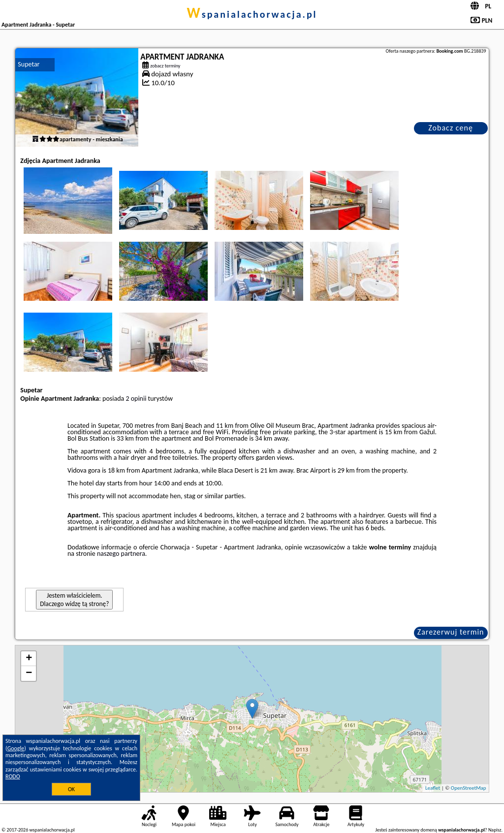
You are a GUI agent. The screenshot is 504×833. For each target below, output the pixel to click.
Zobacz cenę (451, 128)
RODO (13, 776)
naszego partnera (121, 554)
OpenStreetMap (469, 788)
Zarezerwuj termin (451, 632)
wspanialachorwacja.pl (252, 14)
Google (16, 748)
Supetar (29, 64)
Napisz (495, 830)
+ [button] (29, 659)
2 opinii (136, 399)
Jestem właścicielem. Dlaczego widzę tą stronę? (74, 600)
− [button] (29, 673)
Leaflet (433, 788)
